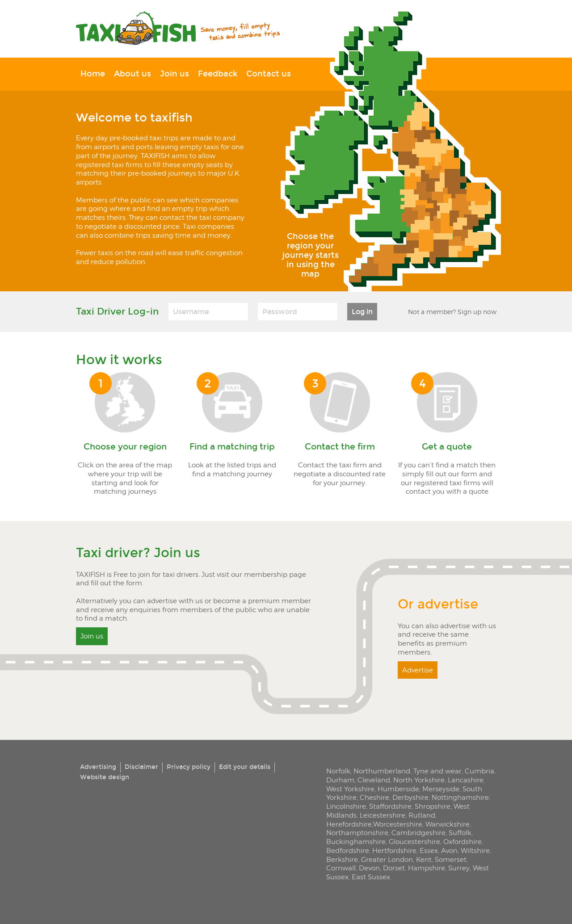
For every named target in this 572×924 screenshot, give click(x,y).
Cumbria (479, 771)
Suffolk (460, 833)
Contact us (269, 74)
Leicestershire (383, 815)
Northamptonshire (357, 833)
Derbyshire (410, 797)
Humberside (398, 789)
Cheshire (374, 797)
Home (93, 74)
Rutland (422, 815)
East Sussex (371, 877)
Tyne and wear (437, 771)
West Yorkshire (350, 789)
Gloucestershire (414, 842)
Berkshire (342, 859)
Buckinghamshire (356, 842)
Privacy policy (189, 767)
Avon (449, 850)
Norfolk (338, 771)
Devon (369, 868)
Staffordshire (390, 806)
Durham (340, 780)
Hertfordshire (394, 850)
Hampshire (427, 868)
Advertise (418, 670)
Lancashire (466, 780)
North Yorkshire (419, 780)
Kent (424, 859)
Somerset (451, 859)
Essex (429, 850)
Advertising (98, 767)
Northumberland (382, 771)
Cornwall (341, 868)
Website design (105, 777)
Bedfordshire (348, 850)
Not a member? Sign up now (452, 312)
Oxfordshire (463, 842)
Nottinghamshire (460, 797)
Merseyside (441, 789)
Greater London (387, 859)
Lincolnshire (346, 806)
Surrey (459, 868)
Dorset (394, 868)
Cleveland (374, 780)
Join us (175, 74)
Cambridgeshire (418, 833)
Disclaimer (141, 767)
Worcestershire (398, 824)
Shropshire (433, 806)
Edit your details (245, 767)
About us (132, 74)
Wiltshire (475, 850)
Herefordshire (349, 824)
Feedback (218, 74)
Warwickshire (448, 824)
